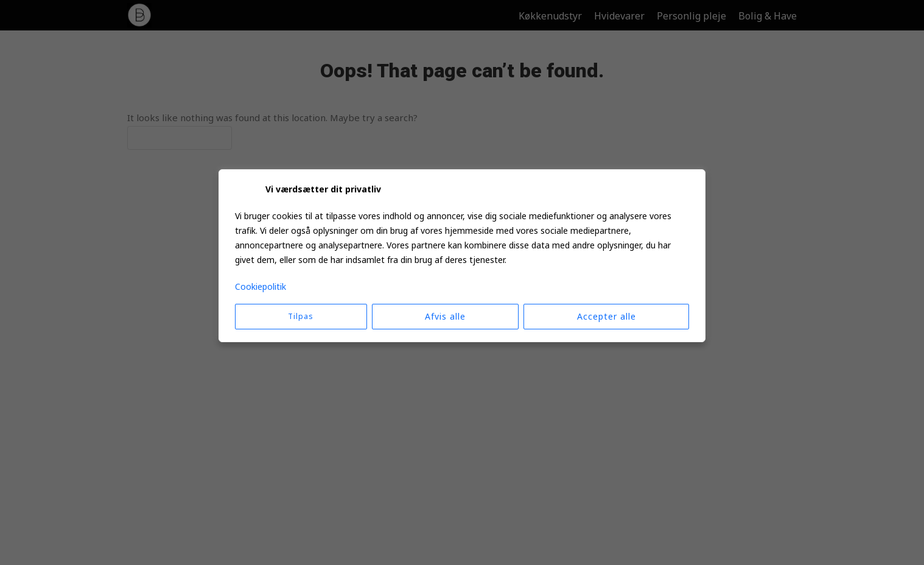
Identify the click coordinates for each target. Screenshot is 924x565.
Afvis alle (445, 316)
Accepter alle (607, 316)
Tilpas (301, 316)
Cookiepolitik (261, 286)
